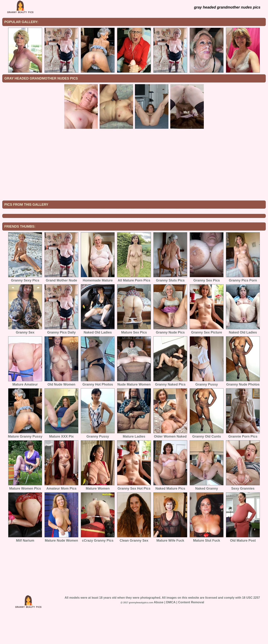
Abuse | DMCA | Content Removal (179, 633)
